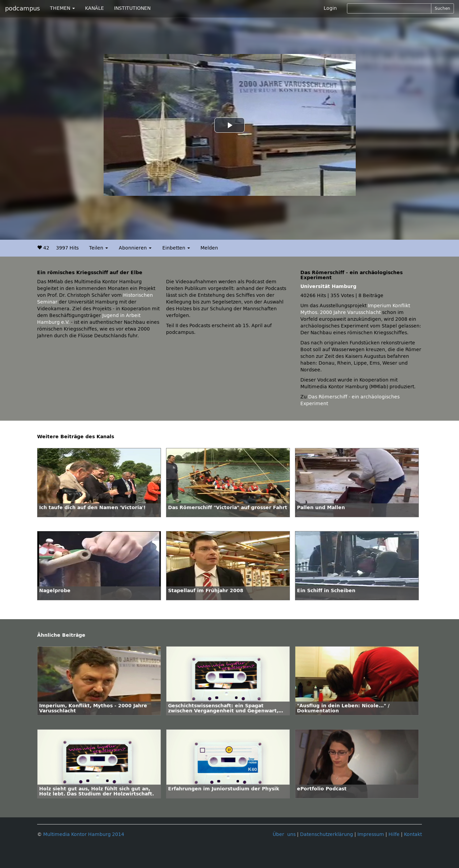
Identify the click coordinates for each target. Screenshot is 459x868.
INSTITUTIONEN (132, 8)
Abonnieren (135, 248)
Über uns (284, 834)
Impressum (371, 834)
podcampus (22, 8)
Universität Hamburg (328, 286)
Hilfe (394, 834)
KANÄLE (94, 8)
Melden (209, 248)
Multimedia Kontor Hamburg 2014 (84, 834)
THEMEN (62, 8)
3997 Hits (67, 248)
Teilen (99, 248)
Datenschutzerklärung (327, 834)
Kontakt (413, 834)
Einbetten (176, 248)
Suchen (442, 8)
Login (330, 8)
